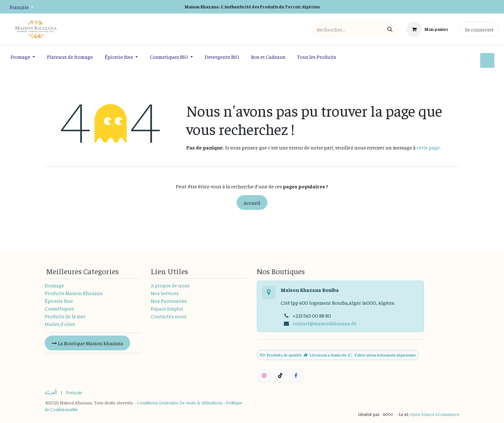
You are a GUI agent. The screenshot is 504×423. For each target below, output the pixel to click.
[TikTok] (280, 375)
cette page (428, 147)
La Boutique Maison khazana (87, 343)
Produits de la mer (65, 316)
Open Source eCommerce (434, 414)
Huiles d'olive (60, 324)
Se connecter (479, 29)
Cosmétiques (59, 308)
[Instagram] (264, 375)
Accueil (252, 203)
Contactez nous (169, 316)
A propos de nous (170, 285)
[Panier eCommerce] (427, 29)
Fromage (54, 285)
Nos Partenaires (169, 301)
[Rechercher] (390, 29)
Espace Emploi (167, 308)
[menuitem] (23, 57)
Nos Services (165, 293)
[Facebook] (296, 375)
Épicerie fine (59, 301)
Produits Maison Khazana (74, 293)
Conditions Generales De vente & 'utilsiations (180, 402)
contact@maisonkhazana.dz (324, 323)
